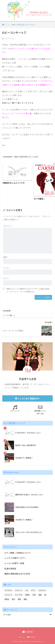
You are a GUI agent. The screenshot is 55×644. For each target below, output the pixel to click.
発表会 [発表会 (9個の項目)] (7, 599)
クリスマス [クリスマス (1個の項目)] (8, 590)
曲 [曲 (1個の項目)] (45, 595)
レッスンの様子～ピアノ (15, 558)
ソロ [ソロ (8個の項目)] (27, 590)
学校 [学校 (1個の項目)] (34, 595)
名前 (6, 257)
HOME (27, 632)
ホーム (22, 637)
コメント (8, 226)
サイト (6, 278)
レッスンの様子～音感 (14, 563)
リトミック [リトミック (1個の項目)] (8, 595)
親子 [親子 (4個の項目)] (13, 599)
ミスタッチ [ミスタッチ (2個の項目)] (42, 590)
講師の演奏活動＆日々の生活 (26, 157)
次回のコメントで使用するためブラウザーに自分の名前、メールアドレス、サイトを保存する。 (29, 290)
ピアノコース (15, 408)
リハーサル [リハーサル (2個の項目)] (19, 595)
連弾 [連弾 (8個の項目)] (19, 599)
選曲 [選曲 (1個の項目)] (25, 599)
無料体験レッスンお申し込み (40, 410)
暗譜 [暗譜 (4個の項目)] (40, 595)
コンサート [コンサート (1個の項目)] (19, 590)
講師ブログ (31, 637)
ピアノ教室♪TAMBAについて (17, 553)
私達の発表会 (10, 569)
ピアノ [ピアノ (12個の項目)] (33, 590)
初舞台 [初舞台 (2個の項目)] (27, 595)
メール (7, 268)
